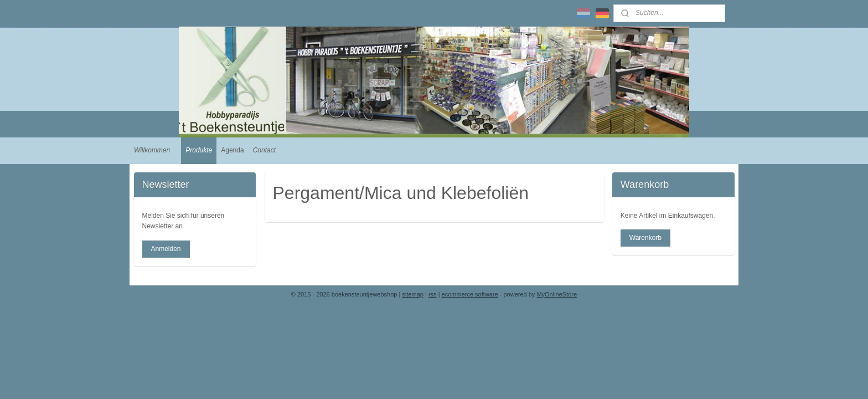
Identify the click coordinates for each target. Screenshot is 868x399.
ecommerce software (470, 294)
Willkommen (152, 150)
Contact (264, 150)
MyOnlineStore (557, 294)
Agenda (232, 150)
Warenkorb (645, 238)
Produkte (199, 150)
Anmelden (166, 249)
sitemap (413, 294)
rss (433, 294)
